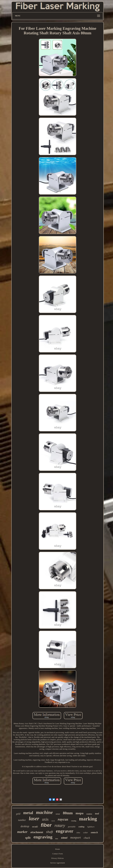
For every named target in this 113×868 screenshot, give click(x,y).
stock (53, 821)
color (85, 833)
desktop (25, 826)
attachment (37, 832)
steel (64, 838)
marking (88, 819)
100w (78, 833)
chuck (87, 838)
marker (22, 832)
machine (44, 812)
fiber (46, 825)
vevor (58, 814)
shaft (50, 832)
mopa (80, 813)
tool (97, 814)
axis (45, 819)
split (28, 838)
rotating (74, 821)
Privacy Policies (58, 858)
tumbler (22, 820)
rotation (89, 814)
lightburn (91, 827)
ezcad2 (35, 827)
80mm (68, 813)
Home (58, 849)
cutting (81, 827)
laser (34, 819)
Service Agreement (57, 863)
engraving (43, 837)
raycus (63, 819)
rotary (60, 825)
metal (28, 813)
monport (76, 838)
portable (72, 827)
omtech (94, 832)
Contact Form (58, 854)
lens (57, 839)
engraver (65, 831)
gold (18, 814)
